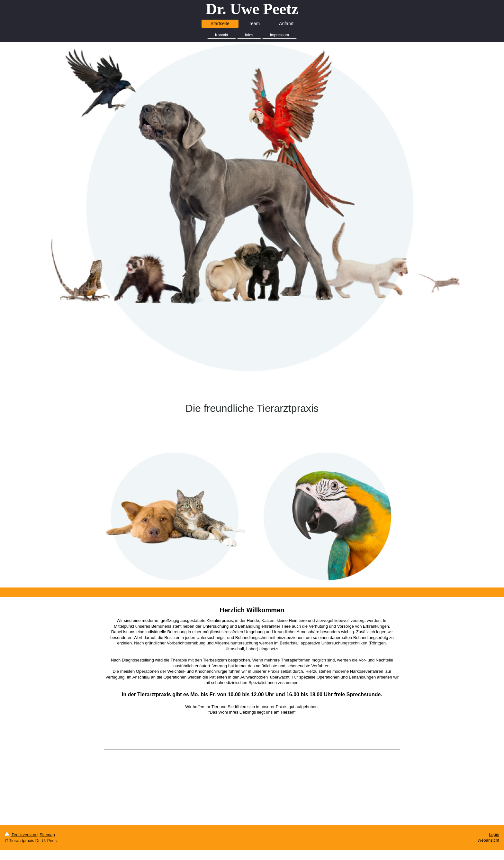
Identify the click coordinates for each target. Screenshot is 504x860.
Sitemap (47, 835)
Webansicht (488, 840)
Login (494, 834)
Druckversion (21, 835)
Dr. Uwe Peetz (252, 9)
